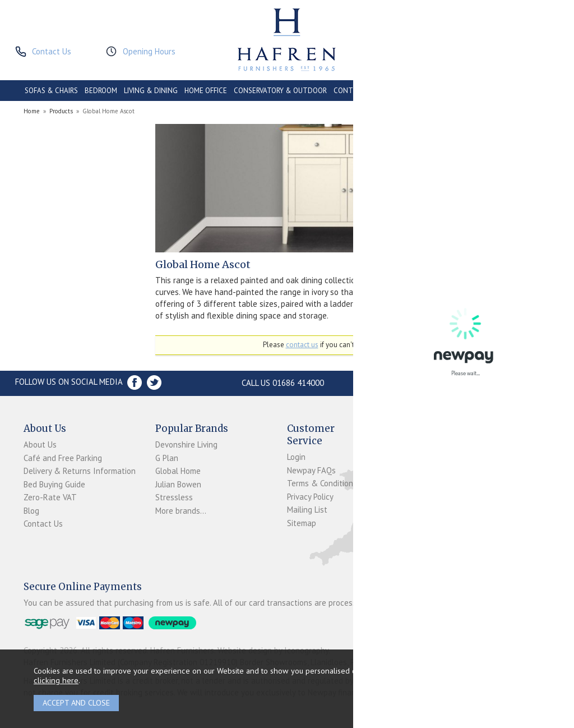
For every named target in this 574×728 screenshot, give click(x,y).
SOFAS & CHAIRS (51, 91)
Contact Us (43, 524)
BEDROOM (101, 91)
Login (296, 457)
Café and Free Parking (63, 458)
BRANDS (536, 91)
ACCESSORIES (494, 91)
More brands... (181, 511)
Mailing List (307, 510)
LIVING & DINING (151, 91)
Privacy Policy (310, 497)
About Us (40, 444)
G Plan (167, 458)
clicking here (56, 680)
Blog (31, 511)
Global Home (178, 471)
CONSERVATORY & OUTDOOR (280, 91)
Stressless (174, 497)
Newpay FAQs (311, 470)
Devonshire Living (186, 444)
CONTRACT (352, 91)
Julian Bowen (178, 484)
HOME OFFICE (206, 91)
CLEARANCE (397, 91)
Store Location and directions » (445, 383)
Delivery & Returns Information (80, 471)
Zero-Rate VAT (50, 497)
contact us (302, 345)
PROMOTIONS (444, 91)
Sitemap (302, 523)
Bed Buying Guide (54, 484)
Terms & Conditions (322, 483)
